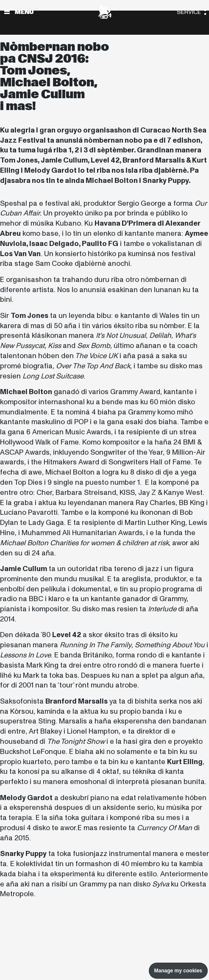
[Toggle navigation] (7, 12)
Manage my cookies (178, 971)
